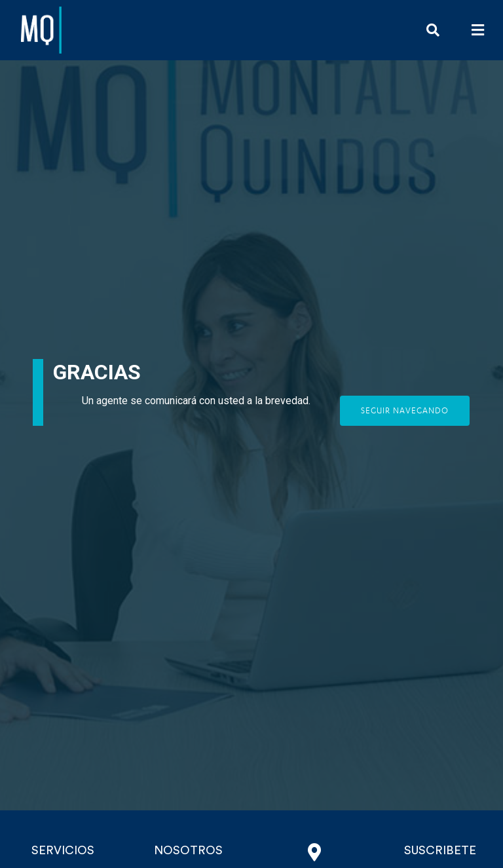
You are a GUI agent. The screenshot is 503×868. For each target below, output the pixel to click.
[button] (478, 30)
